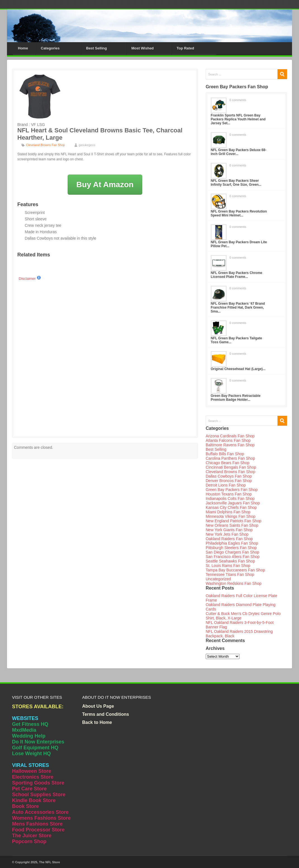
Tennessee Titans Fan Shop (230, 574)
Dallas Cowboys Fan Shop (229, 476)
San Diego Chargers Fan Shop (232, 552)
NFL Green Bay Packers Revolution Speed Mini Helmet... (239, 213)
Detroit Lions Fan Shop (226, 485)
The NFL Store (50, 862)
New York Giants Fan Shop (229, 530)
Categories (50, 48)
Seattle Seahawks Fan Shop (230, 561)
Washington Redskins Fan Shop (233, 583)
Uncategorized (218, 579)
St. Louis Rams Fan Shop (228, 566)
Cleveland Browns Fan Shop (45, 145)
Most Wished (143, 48)
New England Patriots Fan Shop (233, 521)
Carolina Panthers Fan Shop (230, 458)
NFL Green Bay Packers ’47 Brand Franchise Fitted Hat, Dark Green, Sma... (238, 307)
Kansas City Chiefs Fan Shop (231, 507)
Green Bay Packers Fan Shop (232, 490)
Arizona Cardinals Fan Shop (230, 436)
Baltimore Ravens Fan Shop (230, 445)
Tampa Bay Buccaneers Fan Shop (235, 570)
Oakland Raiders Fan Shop (229, 539)
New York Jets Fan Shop (227, 534)
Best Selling (96, 48)
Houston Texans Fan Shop (229, 494)
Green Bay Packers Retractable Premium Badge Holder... (236, 398)
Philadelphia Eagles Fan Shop (232, 543)
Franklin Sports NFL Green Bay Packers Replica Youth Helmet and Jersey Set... (238, 119)
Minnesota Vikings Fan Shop (231, 516)
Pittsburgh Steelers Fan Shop (231, 548)
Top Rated (185, 48)
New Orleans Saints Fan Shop (232, 525)
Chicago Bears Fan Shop (227, 463)
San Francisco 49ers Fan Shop (233, 557)
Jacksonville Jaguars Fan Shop (233, 503)
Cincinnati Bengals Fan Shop (231, 467)
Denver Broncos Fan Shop (229, 481)
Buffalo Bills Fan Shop (225, 454)
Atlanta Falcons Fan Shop (228, 440)
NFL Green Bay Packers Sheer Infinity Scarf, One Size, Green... (236, 183)
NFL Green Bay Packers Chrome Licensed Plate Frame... (237, 275)
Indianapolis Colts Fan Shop (230, 499)
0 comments (238, 100)
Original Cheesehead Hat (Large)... (238, 369)
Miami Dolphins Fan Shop (228, 512)
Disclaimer (30, 279)
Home (23, 48)
